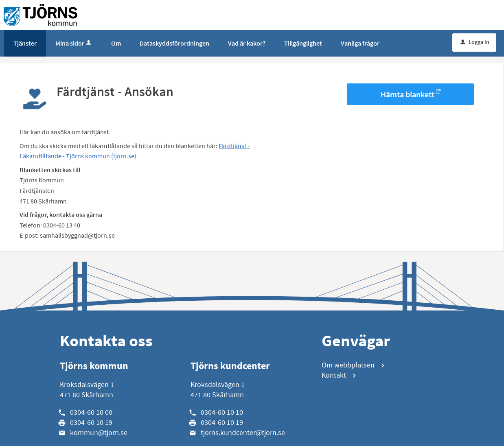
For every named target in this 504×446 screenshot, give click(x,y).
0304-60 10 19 (91, 422)
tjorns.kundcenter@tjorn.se (243, 432)
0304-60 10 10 (222, 412)
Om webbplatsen (348, 365)
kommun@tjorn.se (99, 432)
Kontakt (334, 375)
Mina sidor (74, 43)
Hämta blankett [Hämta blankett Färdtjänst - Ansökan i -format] (408, 94)
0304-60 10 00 (91, 412)
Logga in (475, 42)
